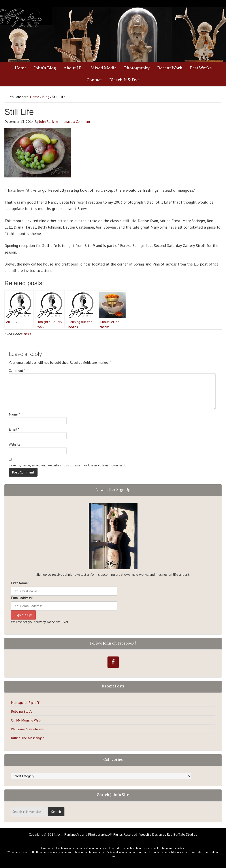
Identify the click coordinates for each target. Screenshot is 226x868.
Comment (17, 370)
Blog (27, 334)
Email (14, 429)
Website (15, 444)
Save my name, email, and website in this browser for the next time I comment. (68, 465)
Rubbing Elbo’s (22, 711)
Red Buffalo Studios (182, 834)
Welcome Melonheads (27, 729)
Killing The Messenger (27, 738)
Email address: (22, 598)
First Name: (20, 583)
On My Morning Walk (26, 720)
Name (14, 414)
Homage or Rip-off (25, 702)
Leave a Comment (77, 121)
